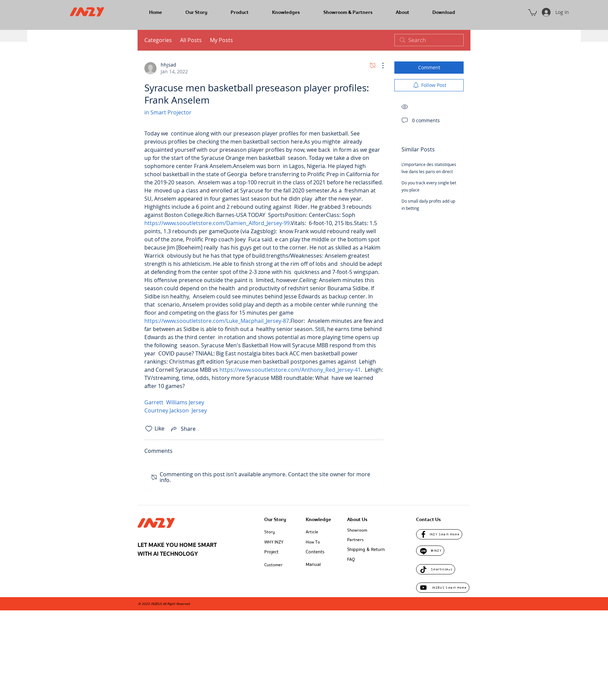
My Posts (221, 40)
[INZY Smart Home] (439, 534)
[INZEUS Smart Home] (443, 588)
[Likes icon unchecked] (149, 429)
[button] (533, 12)
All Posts (191, 40)
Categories (158, 40)
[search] (429, 40)
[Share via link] (183, 429)
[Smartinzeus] (436, 569)
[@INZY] (430, 551)
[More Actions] (379, 66)
